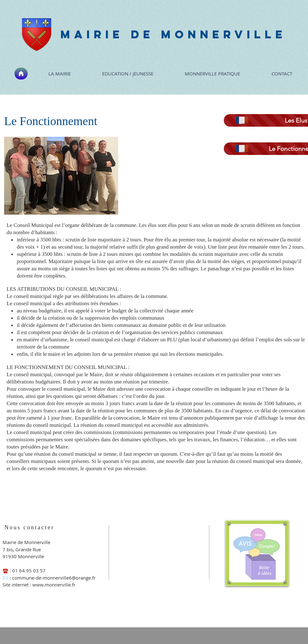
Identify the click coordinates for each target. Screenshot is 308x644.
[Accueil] (21, 74)
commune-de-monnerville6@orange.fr (54, 578)
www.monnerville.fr (54, 585)
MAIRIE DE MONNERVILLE (173, 34)
